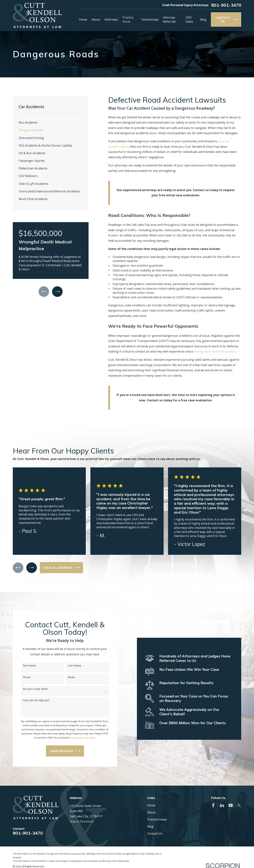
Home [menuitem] (83, 19)
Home (151, 805)
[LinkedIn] (222, 805)
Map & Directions (82, 821)
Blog (150, 826)
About (151, 812)
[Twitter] (239, 805)
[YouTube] (231, 805)
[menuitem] (51, 123)
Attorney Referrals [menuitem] (169, 19)
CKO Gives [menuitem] (189, 19)
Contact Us (155, 833)
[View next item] (57, 292)
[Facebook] (213, 805)
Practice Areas (157, 819)
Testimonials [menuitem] (150, 19)
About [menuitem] (96, 19)
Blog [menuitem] (203, 19)
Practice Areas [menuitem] (128, 19)
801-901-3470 (226, 5)
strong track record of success (214, 351)
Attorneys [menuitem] (111, 19)
